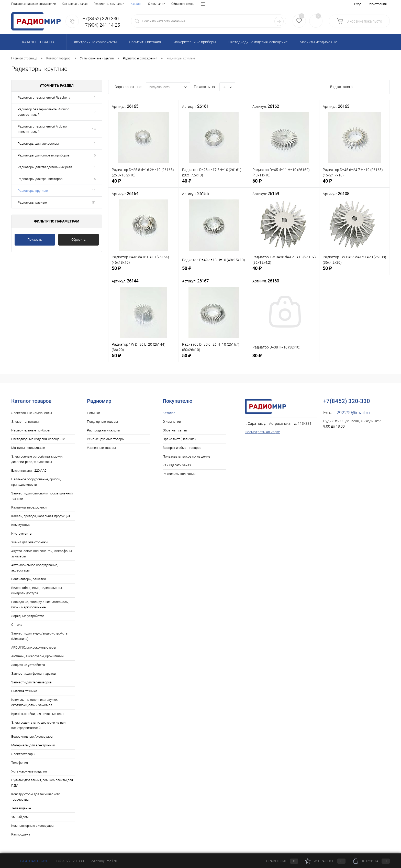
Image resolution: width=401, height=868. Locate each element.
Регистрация (377, 4)
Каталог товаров (37, 42)
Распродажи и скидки (103, 430)
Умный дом (20, 817)
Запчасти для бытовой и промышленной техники (42, 496)
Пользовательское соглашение (186, 456)
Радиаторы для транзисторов (40, 179)
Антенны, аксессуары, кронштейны (38, 656)
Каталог (17, 4)
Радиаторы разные (32, 202)
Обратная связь (64, 4)
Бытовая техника (24, 691)
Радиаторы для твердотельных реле (45, 167)
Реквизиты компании (179, 474)
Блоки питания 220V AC (29, 470)
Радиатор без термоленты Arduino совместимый (43, 112)
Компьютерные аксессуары (33, 826)
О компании (37, 4)
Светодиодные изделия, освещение (38, 439)
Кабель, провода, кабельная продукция (41, 516)
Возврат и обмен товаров (137, 4)
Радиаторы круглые (33, 191)
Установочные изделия (29, 771)
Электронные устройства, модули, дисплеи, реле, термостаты (37, 459)
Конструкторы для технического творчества (36, 797)
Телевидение (21, 808)
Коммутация (21, 525)
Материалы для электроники (33, 745)
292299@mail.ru (353, 413)
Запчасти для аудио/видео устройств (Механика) (39, 636)
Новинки (93, 413)
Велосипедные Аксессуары (32, 737)
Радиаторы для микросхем (38, 144)
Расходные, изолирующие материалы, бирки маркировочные (40, 605)
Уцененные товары (101, 448)
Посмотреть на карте (262, 432)
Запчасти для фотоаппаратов (34, 674)
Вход (358, 4)
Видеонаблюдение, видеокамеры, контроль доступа (37, 590)
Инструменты (22, 533)
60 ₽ (284, 184)
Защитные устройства (28, 665)
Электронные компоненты (32, 413)
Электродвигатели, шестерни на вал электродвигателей (38, 725)
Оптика (17, 625)
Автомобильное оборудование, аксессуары (35, 568)
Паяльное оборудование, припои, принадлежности (36, 482)
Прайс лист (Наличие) (97, 4)
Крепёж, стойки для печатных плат (38, 714)
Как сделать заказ (177, 465)
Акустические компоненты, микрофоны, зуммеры (42, 554)
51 (94, 202)
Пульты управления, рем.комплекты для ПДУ (42, 783)
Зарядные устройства (28, 616)
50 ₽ (143, 272)
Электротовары (23, 754)
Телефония (20, 763)
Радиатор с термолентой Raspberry (44, 97)
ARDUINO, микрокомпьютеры (34, 647)
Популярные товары (102, 422)
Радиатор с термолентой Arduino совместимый (42, 129)
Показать (35, 240)
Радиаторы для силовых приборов (44, 155)
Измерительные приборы (31, 430)
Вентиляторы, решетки (29, 579)
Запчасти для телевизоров (31, 682)
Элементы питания (26, 422)
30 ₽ (284, 359)
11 (94, 191)
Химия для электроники (29, 542)
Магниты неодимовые (28, 448)
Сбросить (79, 240)
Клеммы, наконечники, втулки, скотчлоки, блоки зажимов (34, 702)
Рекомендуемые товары (106, 439)
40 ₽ (143, 184)
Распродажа (21, 834)
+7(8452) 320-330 (70, 861)
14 (94, 129)
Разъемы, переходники (29, 507)
